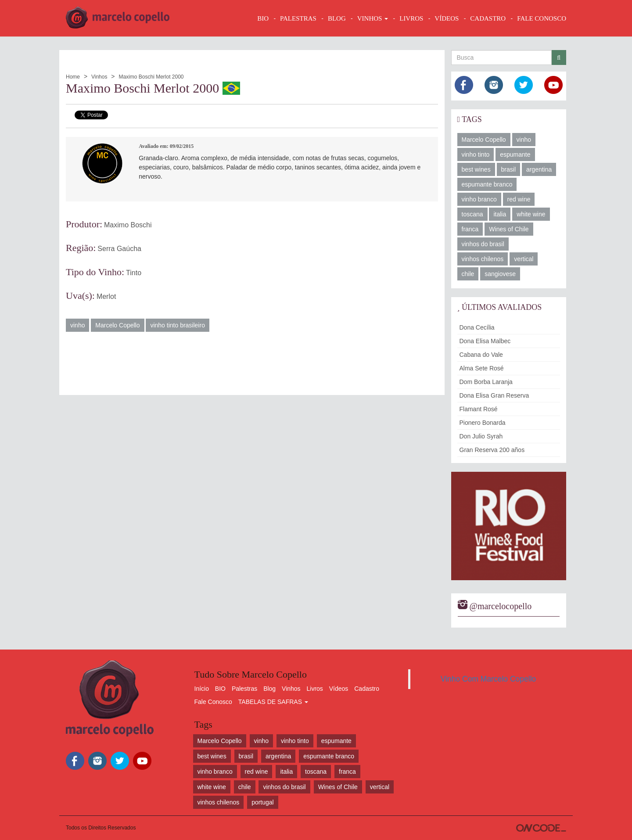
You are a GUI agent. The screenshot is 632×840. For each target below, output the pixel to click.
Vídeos (339, 689)
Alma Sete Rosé (482, 368)
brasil (508, 169)
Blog (269, 689)
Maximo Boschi (128, 225)
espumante (515, 154)
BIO (263, 18)
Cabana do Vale (481, 355)
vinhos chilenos (483, 259)
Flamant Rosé (479, 409)
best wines (476, 169)
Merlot (106, 296)
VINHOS (373, 18)
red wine (519, 199)
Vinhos (99, 77)
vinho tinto (476, 154)
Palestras (298, 18)
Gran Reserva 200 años (492, 450)
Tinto (134, 273)
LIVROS (411, 18)
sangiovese (500, 274)
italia (500, 214)
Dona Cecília (477, 327)
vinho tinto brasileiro (178, 325)
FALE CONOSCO (542, 18)
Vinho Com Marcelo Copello (488, 679)
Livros (315, 689)
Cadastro (367, 689)
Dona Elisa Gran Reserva (494, 395)
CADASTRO (488, 18)
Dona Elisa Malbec (485, 341)
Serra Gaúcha (119, 249)
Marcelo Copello (117, 325)
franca (470, 229)
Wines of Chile (509, 229)
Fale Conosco (213, 702)
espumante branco (487, 184)
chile (468, 274)
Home (73, 77)
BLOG (337, 18)
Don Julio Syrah (481, 436)
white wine (531, 214)
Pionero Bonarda (483, 423)
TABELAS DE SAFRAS (273, 702)
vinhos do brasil (483, 244)
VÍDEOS (447, 18)
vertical (524, 259)
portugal (263, 802)
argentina (539, 169)
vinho (77, 325)
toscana (472, 214)
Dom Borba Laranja (486, 382)
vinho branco (479, 199)
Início (202, 689)
